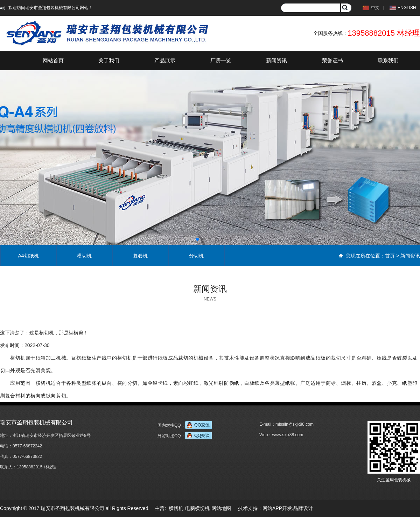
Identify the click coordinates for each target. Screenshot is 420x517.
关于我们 (109, 60)
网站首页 (53, 60)
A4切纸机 (28, 256)
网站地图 (221, 508)
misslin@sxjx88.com (295, 424)
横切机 (84, 256)
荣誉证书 (332, 60)
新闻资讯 (276, 60)
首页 (390, 256)
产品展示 (165, 60)
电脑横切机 (197, 508)
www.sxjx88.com (288, 435)
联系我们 (388, 60)
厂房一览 (221, 60)
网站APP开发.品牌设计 (288, 508)
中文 (375, 8)
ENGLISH (407, 8)
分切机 (196, 256)
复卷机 (140, 256)
